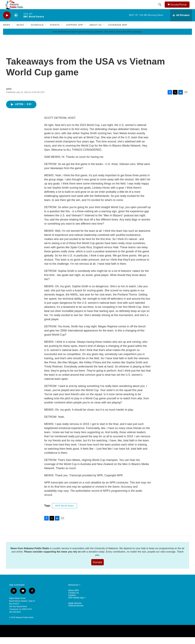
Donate (97, 569)
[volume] (16, 22)
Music (20, 32)
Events (55, 32)
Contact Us (74, 600)
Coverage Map (118, 32)
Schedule (37, 32)
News (7, 32)
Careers (72, 602)
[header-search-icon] (160, 8)
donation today (97, 559)
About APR (74, 597)
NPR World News (65, 513)
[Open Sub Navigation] (12, 32)
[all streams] (181, 22)
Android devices (76, 613)
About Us (95, 32)
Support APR (74, 32)
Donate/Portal (180, 8)
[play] (7, 22)
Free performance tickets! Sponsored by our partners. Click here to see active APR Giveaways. (97, 39)
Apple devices (75, 610)
